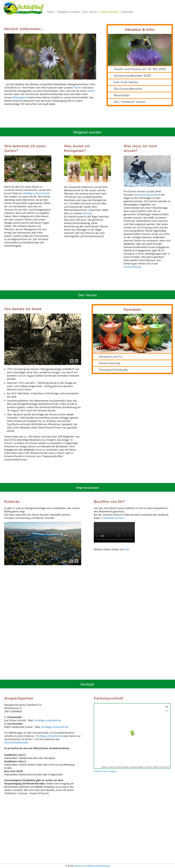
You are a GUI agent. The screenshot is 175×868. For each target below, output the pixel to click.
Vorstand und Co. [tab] (111, 357)
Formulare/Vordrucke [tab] (113, 370)
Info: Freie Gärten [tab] (126, 82)
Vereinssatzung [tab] (110, 363)
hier (127, 549)
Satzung (87, 213)
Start (51, 12)
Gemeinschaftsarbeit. (16, 742)
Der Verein (91, 12)
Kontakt (128, 12)
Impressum (80, 866)
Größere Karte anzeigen (105, 771)
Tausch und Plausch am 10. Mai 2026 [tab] (140, 69)
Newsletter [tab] (122, 95)
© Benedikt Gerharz (113, 518)
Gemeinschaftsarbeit (146, 195)
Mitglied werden (69, 12)
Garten (91, 91)
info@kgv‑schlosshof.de (36, 193)
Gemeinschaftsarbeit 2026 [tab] (132, 76)
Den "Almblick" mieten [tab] (130, 102)
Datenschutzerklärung (99, 866)
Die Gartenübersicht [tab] (128, 89)
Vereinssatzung (132, 267)
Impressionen (110, 12)
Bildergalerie (20, 97)
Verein (78, 88)
